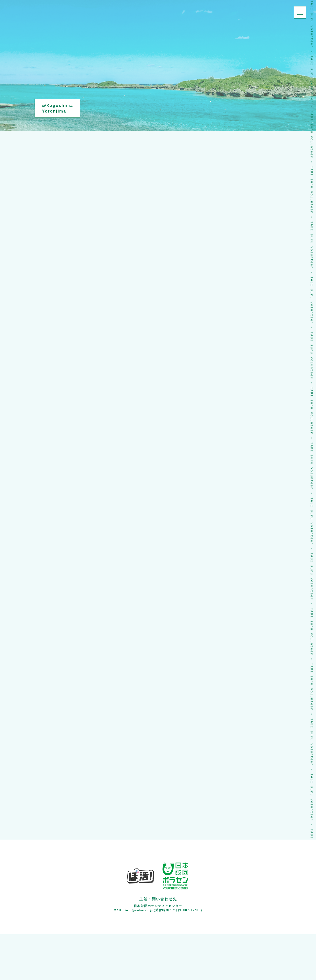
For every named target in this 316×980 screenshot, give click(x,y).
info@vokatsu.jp (139, 956)
